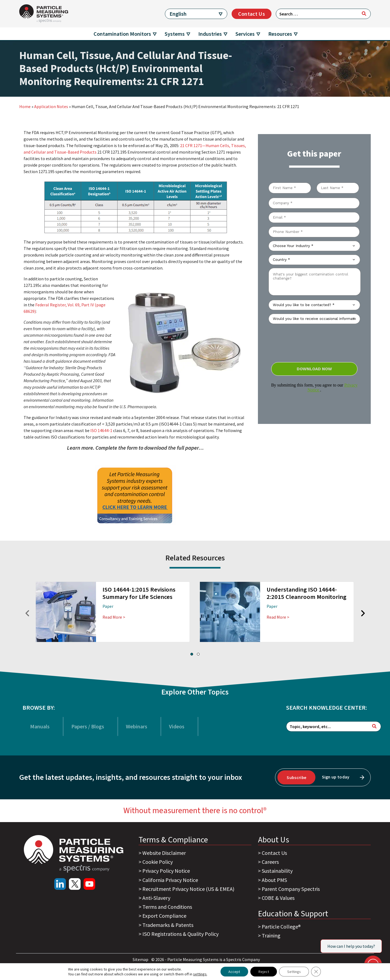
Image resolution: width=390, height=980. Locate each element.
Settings (294, 972)
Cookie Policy (158, 862)
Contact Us (252, 14)
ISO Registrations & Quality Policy (180, 934)
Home (25, 106)
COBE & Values (278, 898)
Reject (263, 972)
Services (245, 34)
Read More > (114, 617)
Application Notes (51, 106)
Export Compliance (164, 916)
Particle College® (281, 927)
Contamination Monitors (122, 34)
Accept (234, 972)
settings (200, 974)
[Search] (364, 14)
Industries (210, 34)
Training (271, 935)
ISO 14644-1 (101, 430)
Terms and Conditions (167, 907)
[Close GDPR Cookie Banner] (316, 972)
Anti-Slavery (156, 898)
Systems (175, 34)
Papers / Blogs (88, 726)
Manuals (40, 726)
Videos (177, 726)
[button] (192, 654)
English (178, 14)
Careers (270, 862)
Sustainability (277, 871)
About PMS (274, 880)
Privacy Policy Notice (166, 871)
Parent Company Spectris (291, 889)
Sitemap (141, 959)
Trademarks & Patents (168, 925)
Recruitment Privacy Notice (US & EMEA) (188, 889)
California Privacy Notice (170, 880)
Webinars (137, 726)
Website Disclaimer (164, 853)
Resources (280, 34)
